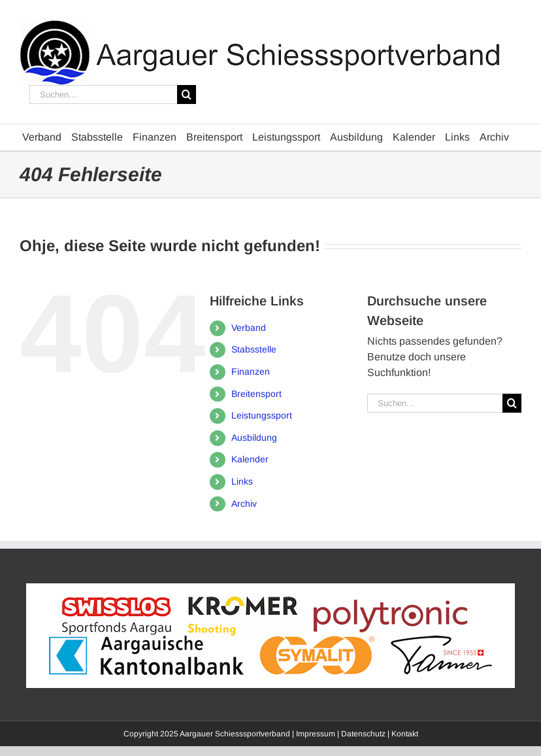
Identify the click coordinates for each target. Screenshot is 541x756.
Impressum (316, 734)
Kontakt (405, 734)
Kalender (250, 459)
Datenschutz (363, 734)
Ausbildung (254, 438)
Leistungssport (262, 415)
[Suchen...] (103, 94)
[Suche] (187, 94)
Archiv (244, 504)
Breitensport (256, 394)
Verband (249, 328)
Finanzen (251, 371)
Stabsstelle (254, 349)
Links (242, 481)
